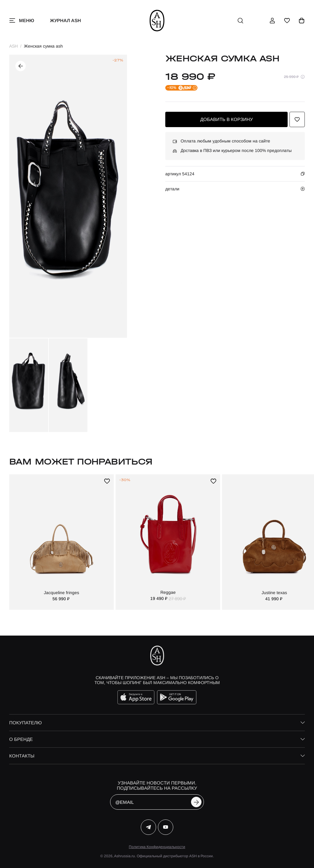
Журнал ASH (65, 20)
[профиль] (272, 21)
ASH (13, 46)
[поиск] (240, 21)
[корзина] (302, 21)
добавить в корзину (227, 119)
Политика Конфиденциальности (157, 847)
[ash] (157, 21)
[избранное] (287, 21)
